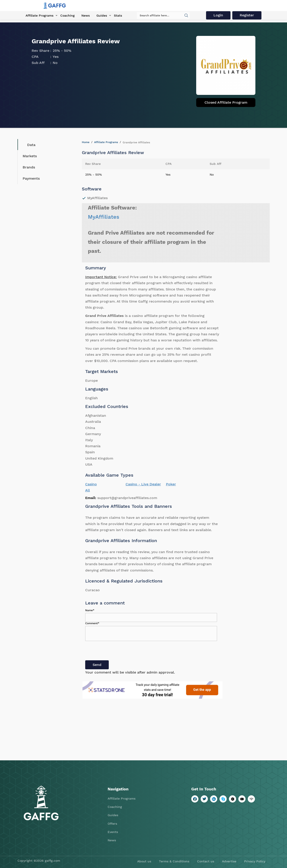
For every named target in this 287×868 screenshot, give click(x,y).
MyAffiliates (104, 217)
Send (97, 665)
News (85, 15)
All (88, 490)
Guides (101, 15)
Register (247, 15)
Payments (31, 178)
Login (219, 15)
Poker (171, 484)
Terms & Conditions (174, 861)
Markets (30, 156)
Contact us (206, 861)
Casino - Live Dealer (143, 484)
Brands (29, 167)
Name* (90, 610)
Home (86, 142)
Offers (112, 824)
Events (113, 832)
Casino (91, 484)
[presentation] (119, 652)
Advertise (229, 861)
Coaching (67, 15)
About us (144, 861)
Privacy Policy (255, 861)
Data (28, 145)
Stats (117, 15)
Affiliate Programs (39, 15)
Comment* (92, 623)
